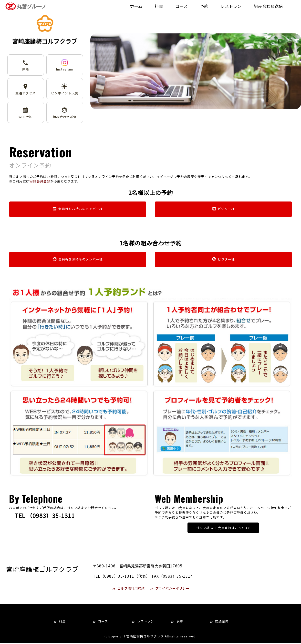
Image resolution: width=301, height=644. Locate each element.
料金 (59, 622)
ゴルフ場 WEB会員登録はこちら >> (223, 529)
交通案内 (219, 622)
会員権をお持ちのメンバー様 (78, 210)
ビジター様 (223, 210)
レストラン (143, 622)
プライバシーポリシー (169, 589)
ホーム (124, 7)
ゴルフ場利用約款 (128, 589)
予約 (176, 622)
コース (100, 622)
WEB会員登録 (40, 182)
